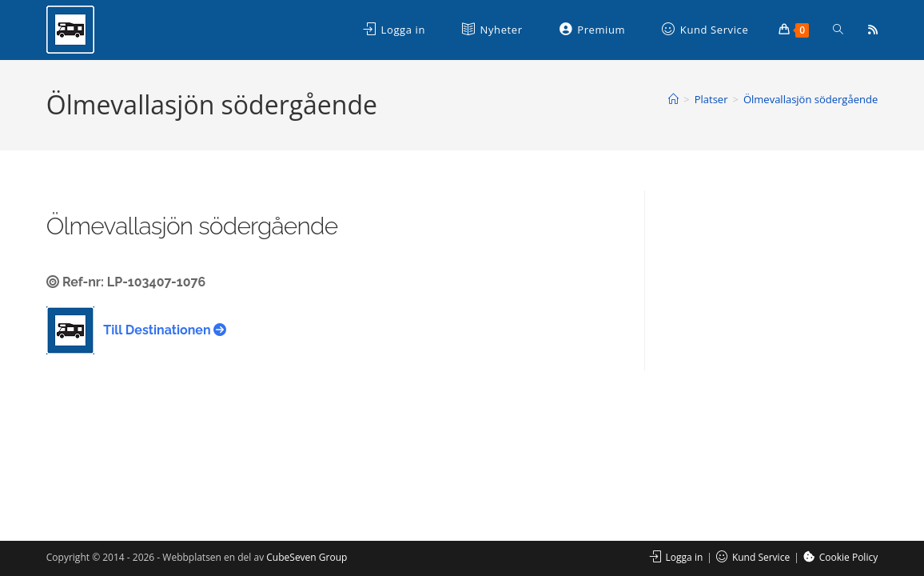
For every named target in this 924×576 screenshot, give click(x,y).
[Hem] (673, 99)
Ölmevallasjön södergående (810, 99)
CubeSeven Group (307, 557)
